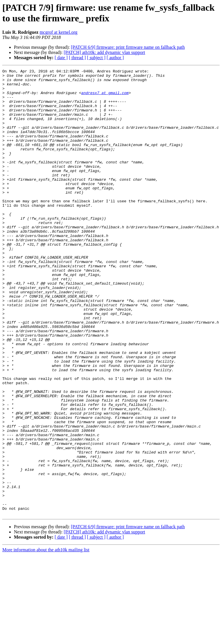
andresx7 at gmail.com (105, 98)
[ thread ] (77, 58)
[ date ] (61, 58)
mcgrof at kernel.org (59, 32)
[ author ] (115, 58)
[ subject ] (96, 58)
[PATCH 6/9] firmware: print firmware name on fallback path (128, 47)
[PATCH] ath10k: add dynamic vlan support (104, 52)
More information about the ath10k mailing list (46, 639)
